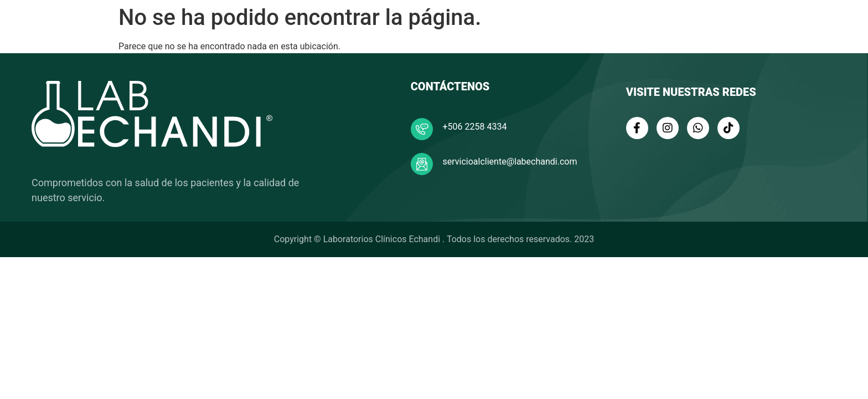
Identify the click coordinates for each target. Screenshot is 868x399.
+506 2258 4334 (475, 127)
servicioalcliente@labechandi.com (510, 162)
